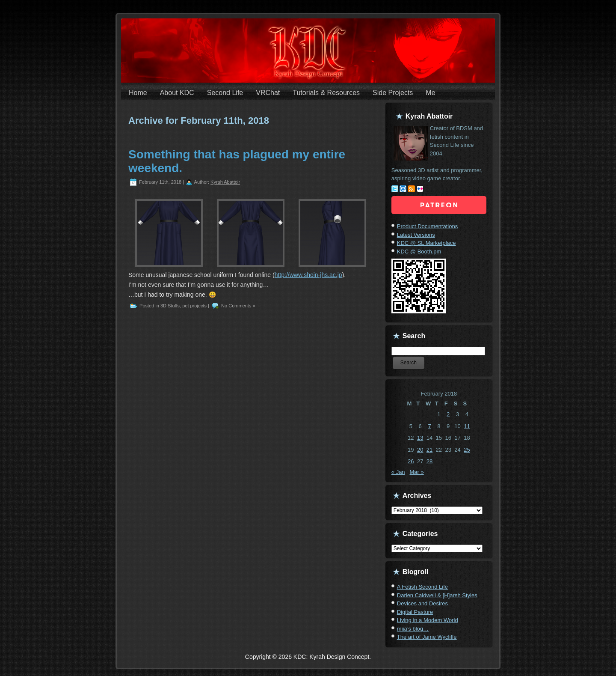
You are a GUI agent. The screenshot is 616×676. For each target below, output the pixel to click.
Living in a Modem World (428, 620)
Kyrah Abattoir (225, 182)
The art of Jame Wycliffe (427, 637)
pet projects (194, 306)
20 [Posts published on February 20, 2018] (420, 450)
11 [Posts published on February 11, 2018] (467, 426)
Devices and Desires (422, 603)
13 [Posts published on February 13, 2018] (420, 438)
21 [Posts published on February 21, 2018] (429, 450)
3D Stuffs (170, 306)
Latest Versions (416, 235)
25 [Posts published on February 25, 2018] (467, 450)
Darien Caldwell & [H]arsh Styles (437, 595)
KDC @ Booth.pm (419, 252)
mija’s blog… (413, 629)
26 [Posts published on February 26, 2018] (411, 461)
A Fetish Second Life (422, 587)
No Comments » (238, 306)
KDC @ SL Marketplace (426, 243)
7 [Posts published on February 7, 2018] (429, 426)
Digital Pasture (415, 612)
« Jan (398, 472)
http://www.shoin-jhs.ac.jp (308, 275)
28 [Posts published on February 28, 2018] (429, 461)
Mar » (416, 472)
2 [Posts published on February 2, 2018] (448, 414)
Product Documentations (427, 226)
